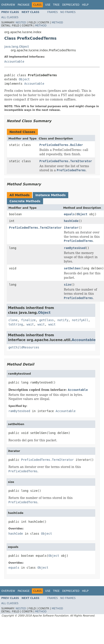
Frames (53, 12)
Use (48, 5)
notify (63, 320)
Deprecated (71, 5)
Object (24, 79)
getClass (46, 320)
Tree (56, 5)
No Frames (68, 12)
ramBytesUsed (75, 248)
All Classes (10, 17)
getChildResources (24, 347)
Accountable (14, 61)
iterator (71, 228)
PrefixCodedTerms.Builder (61, 145)
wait (30, 324)
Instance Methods (50, 195)
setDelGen (72, 268)
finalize (28, 320)
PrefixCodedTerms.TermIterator (66, 161)
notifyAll (80, 320)
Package (24, 5)
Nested (21, 23)
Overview (8, 5)
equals (69, 214)
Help (85, 5)
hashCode (71, 221)
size (67, 285)
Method (57, 23)
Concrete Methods (25, 201)
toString (16, 324)
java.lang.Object (17, 47)
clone (13, 320)
